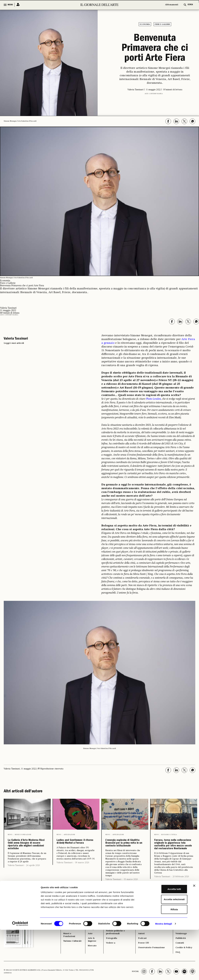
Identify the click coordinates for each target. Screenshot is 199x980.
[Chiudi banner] (194, 936)
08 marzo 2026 (82, 877)
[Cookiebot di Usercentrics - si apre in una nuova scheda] (20, 974)
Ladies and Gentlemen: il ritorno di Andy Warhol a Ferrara (72, 849)
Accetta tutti (165, 939)
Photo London (153, 399)
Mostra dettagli (164, 974)
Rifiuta (165, 960)
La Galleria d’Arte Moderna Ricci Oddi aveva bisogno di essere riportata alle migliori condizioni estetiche (27, 856)
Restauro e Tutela (169, 835)
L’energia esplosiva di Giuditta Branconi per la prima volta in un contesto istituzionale (124, 854)
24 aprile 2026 (33, 889)
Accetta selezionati (165, 949)
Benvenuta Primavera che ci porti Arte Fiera (155, 49)
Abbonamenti (172, 5)
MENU (10, 5)
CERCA (190, 5)
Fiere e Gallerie (162, 24)
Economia (145, 24)
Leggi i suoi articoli (14, 343)
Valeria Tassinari (16, 889)
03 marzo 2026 (131, 901)
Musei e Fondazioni (23, 835)
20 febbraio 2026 (181, 905)
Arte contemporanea (154, 94)
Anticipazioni (69, 835)
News (10, 835)
